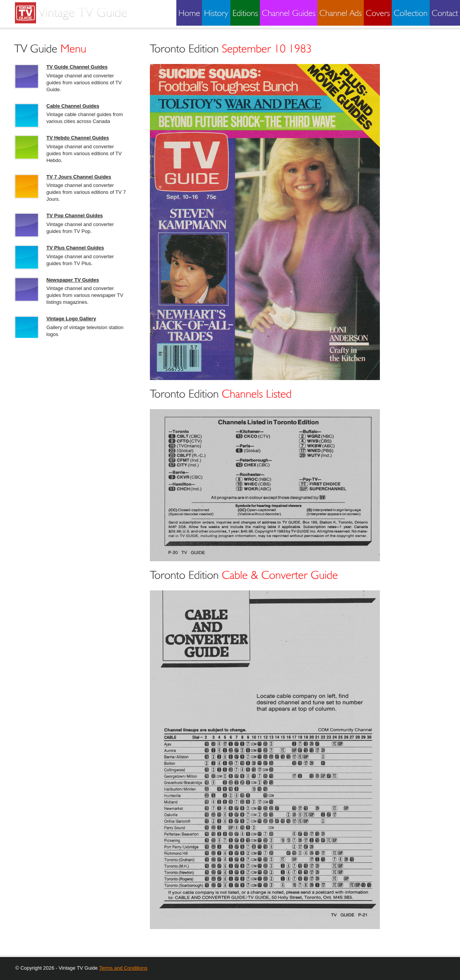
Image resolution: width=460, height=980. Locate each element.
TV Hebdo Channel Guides (78, 138)
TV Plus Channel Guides (75, 248)
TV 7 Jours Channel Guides (79, 177)
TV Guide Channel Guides (77, 67)
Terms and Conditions (123, 968)
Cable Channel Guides (73, 106)
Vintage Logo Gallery (71, 319)
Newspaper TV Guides (73, 280)
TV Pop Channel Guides (75, 216)
